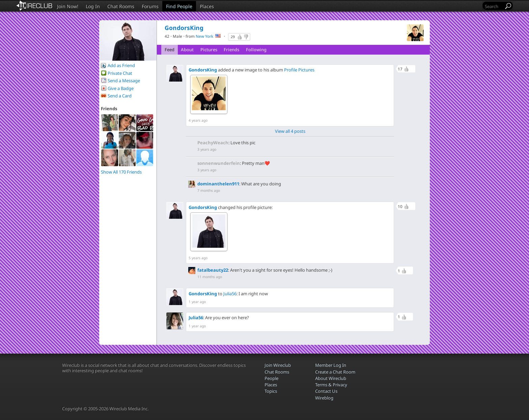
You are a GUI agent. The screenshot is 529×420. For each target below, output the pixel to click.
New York (204, 36)
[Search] (494, 6)
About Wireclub (331, 378)
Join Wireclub (278, 365)
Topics (271, 391)
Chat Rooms (121, 6)
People (271, 378)
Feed (170, 50)
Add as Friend (121, 65)
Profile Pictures (299, 70)
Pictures (209, 50)
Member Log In (331, 365)
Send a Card (120, 96)
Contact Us (326, 391)
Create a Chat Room (335, 372)
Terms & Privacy (331, 385)
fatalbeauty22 (213, 270)
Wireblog (324, 398)
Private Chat (120, 73)
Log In (93, 6)
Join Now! (68, 6)
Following (256, 50)
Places (207, 6)
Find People (179, 6)
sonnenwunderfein (219, 163)
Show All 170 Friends (121, 172)
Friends (231, 50)
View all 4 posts (290, 131)
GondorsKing (203, 70)
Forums (150, 6)
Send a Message (124, 81)
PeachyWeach (213, 143)
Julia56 (230, 294)
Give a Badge (121, 88)
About (187, 50)
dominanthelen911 (218, 184)
